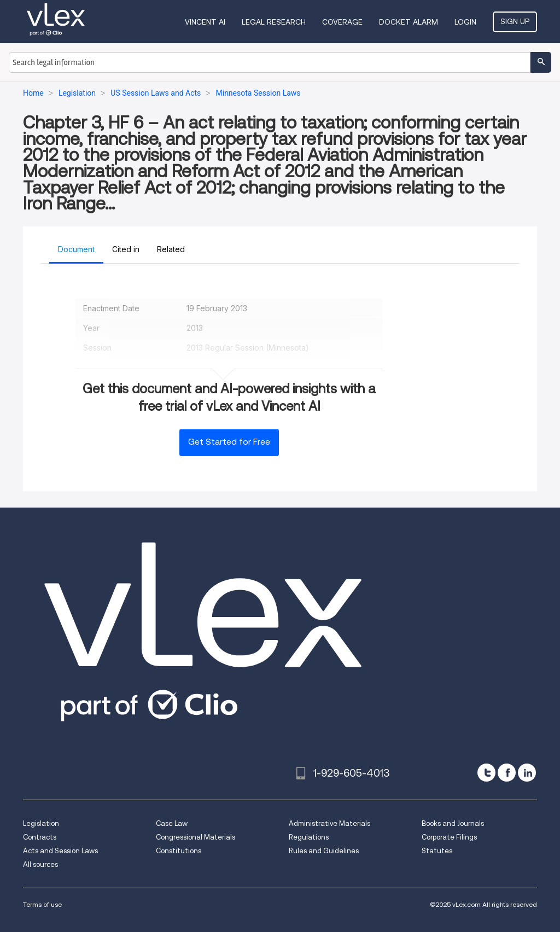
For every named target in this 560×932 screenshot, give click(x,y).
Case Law (172, 823)
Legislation (41, 823)
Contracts (40, 837)
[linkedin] (527, 773)
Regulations (309, 837)
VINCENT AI (205, 22)
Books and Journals (453, 823)
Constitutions (179, 851)
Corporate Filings (449, 837)
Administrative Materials (329, 823)
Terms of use (42, 904)
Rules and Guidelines (324, 851)
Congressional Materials (196, 837)
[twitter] (486, 773)
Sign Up (515, 21)
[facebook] (507, 773)
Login (465, 22)
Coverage (342, 22)
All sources (40, 864)
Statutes (437, 851)
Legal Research (274, 22)
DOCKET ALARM (409, 22)
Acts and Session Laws (60, 851)
